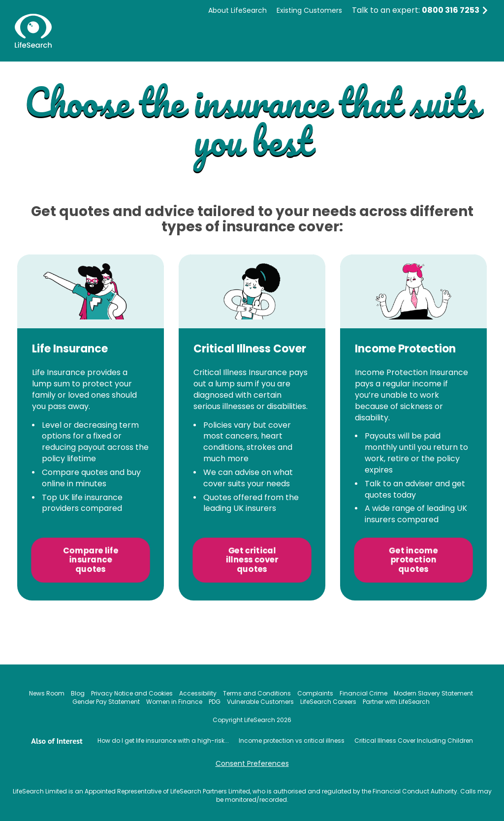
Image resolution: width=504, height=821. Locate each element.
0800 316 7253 (451, 10)
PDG (215, 702)
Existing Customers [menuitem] (309, 10)
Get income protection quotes (413, 560)
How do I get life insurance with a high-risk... (163, 741)
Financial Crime (363, 693)
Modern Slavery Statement (433, 693)
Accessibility (198, 693)
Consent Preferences (252, 763)
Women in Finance (174, 702)
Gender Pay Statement (106, 702)
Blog (78, 693)
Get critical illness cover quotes (252, 560)
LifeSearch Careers (328, 702)
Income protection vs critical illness (292, 741)
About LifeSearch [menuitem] (237, 10)
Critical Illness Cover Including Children (414, 741)
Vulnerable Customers (260, 702)
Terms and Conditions (257, 693)
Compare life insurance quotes (91, 560)
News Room (47, 693)
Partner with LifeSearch (396, 702)
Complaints (315, 693)
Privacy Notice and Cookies (132, 693)
